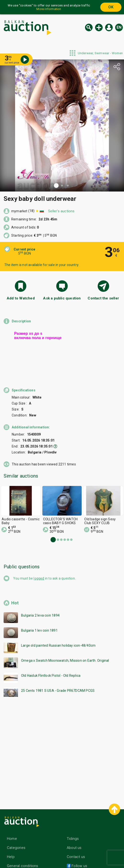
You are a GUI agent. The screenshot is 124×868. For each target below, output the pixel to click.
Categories (16, 835)
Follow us (79, 853)
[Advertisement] (62, 737)
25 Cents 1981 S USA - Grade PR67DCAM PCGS (58, 678)
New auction (99, 27)
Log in (109, 27)
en (119, 27)
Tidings (73, 826)
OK (111, 7)
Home (12, 826)
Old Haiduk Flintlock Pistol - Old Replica (51, 663)
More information (49, 9)
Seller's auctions (61, 211)
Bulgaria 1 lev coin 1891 (39, 618)
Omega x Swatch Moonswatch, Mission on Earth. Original (65, 648)
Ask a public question (62, 298)
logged (39, 565)
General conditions (23, 853)
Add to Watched (21, 298)
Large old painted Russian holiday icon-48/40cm (58, 633)
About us (74, 835)
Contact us (76, 844)
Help (11, 844)
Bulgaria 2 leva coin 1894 (40, 602)
